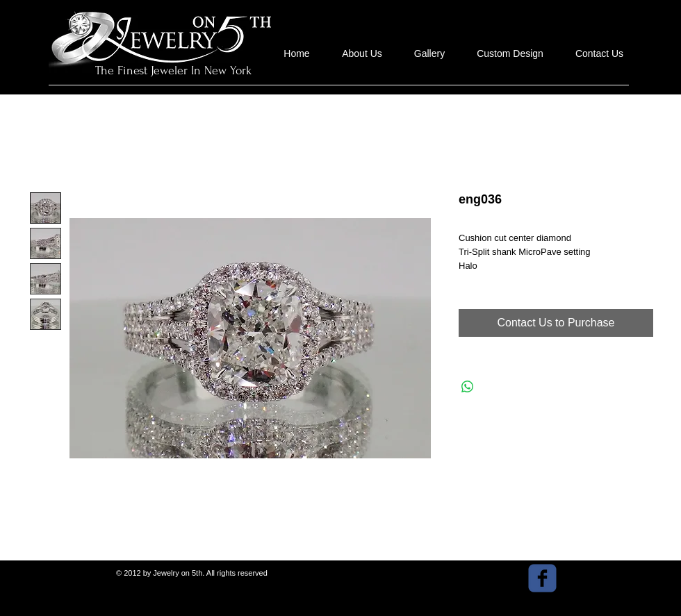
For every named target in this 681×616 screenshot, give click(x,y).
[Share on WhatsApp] (468, 387)
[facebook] (542, 578)
